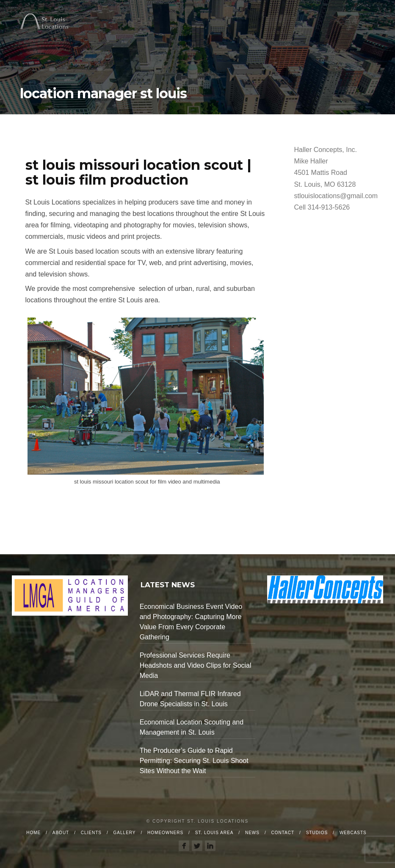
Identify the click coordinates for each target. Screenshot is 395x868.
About (61, 833)
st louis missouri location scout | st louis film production (138, 172)
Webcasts (353, 833)
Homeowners (165, 833)
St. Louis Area (214, 833)
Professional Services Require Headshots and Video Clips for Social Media (196, 665)
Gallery (125, 833)
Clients (91, 833)
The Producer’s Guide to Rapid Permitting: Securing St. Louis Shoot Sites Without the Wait (194, 761)
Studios (317, 833)
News (252, 833)
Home (33, 833)
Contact (283, 833)
